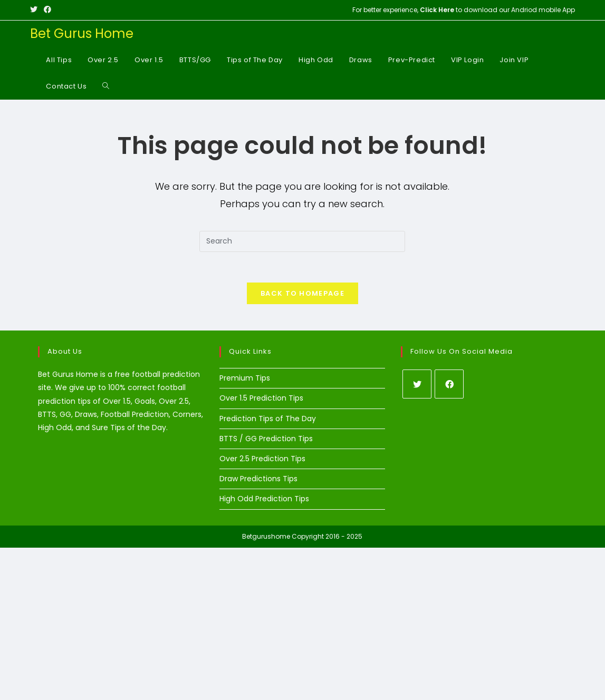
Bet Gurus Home (82, 33)
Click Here (437, 10)
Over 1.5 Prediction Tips (261, 399)
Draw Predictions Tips (258, 480)
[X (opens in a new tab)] (35, 10)
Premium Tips (245, 379)
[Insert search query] (302, 241)
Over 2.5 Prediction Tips (262, 460)
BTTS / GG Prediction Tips (266, 439)
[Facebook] (449, 385)
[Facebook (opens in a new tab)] (47, 10)
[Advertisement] (302, 622)
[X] (417, 385)
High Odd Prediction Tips (264, 500)
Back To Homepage (302, 294)
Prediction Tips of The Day (268, 419)
